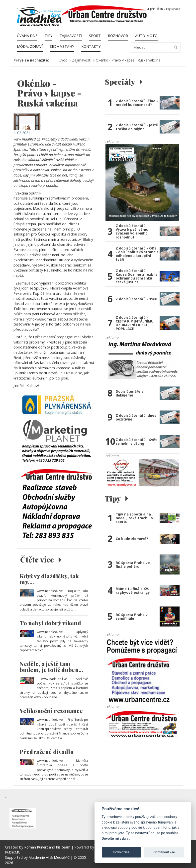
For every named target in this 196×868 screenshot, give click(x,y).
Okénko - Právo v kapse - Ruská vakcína (128, 60)
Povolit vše (121, 852)
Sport (95, 36)
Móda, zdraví (30, 46)
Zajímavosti (71, 36)
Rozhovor (118, 36)
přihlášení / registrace (164, 9)
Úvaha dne (27, 36)
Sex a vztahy (62, 46)
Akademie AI (39, 857)
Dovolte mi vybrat (116, 839)
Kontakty (91, 46)
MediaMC (62, 857)
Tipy (49, 36)
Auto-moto (146, 36)
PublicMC (13, 852)
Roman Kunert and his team (48, 847)
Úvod (63, 60)
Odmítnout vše (164, 852)
